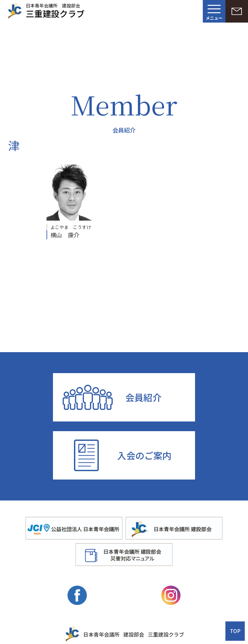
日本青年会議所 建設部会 (55, 10)
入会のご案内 (144, 455)
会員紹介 (143, 397)
